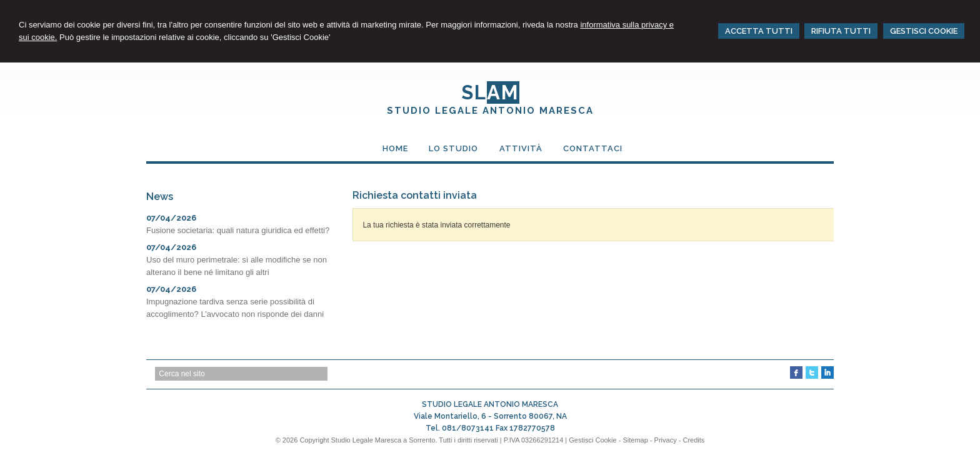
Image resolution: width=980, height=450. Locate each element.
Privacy (666, 440)
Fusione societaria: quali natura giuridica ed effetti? (238, 230)
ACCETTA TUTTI (759, 31)
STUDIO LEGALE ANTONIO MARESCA (490, 111)
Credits (693, 440)
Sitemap (635, 440)
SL (490, 92)
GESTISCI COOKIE (924, 31)
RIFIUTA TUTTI (841, 31)
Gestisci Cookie (592, 440)
